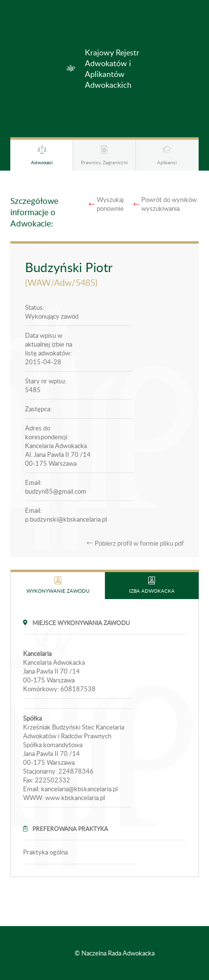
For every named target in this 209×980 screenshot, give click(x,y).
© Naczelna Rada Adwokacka (115, 953)
